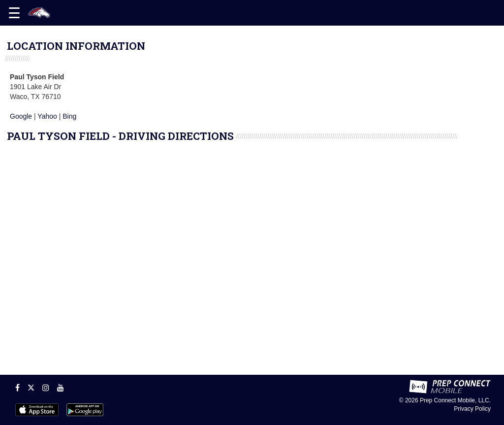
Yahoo (47, 116)
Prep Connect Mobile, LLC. (455, 400)
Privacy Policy (472, 409)
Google (21, 116)
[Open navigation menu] (14, 13)
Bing (69, 116)
